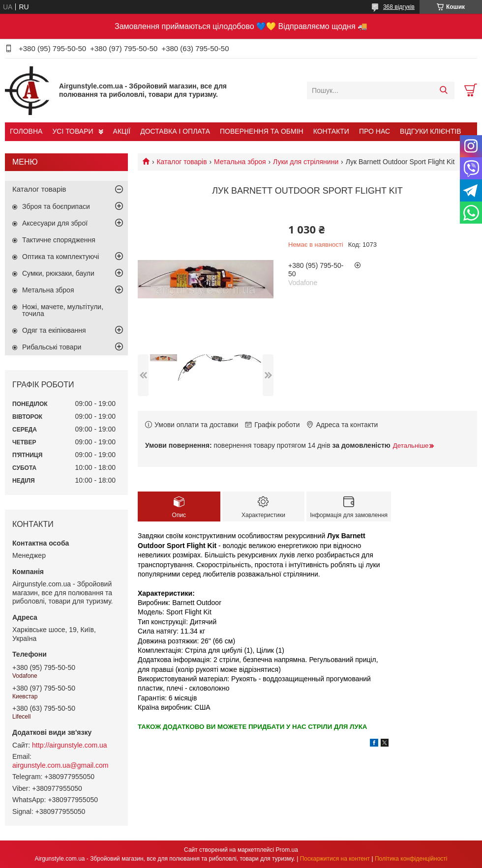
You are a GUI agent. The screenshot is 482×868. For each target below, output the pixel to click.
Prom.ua (287, 850)
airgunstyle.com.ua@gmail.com (60, 765)
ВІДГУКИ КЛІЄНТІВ (430, 131)
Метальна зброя (240, 162)
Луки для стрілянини (306, 162)
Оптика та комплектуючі (60, 257)
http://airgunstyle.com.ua (70, 745)
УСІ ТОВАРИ (73, 131)
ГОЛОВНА (26, 131)
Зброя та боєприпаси (56, 206)
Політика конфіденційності (411, 859)
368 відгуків (399, 7)
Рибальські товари (52, 347)
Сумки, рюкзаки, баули (58, 273)
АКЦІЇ (122, 131)
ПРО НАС (375, 131)
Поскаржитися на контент (335, 859)
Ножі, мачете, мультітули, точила (63, 310)
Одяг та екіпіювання (54, 330)
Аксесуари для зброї (55, 223)
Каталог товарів (181, 162)
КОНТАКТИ (331, 131)
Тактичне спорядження (59, 240)
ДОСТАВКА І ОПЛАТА (175, 131)
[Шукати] (443, 90)
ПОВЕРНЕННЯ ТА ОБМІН (262, 131)
